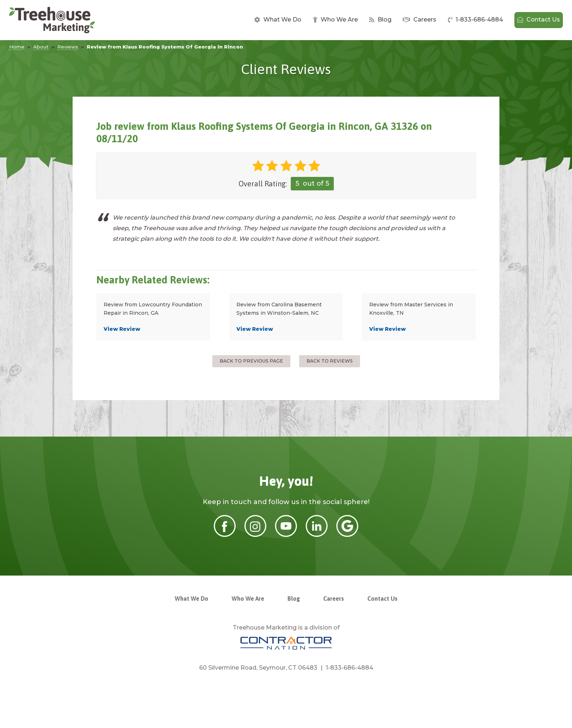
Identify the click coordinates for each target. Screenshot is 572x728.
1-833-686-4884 (476, 20)
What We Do (278, 20)
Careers (420, 20)
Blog (380, 20)
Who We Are (335, 20)
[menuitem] (278, 20)
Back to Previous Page (251, 361)
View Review (122, 329)
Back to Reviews (330, 361)
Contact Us (539, 20)
